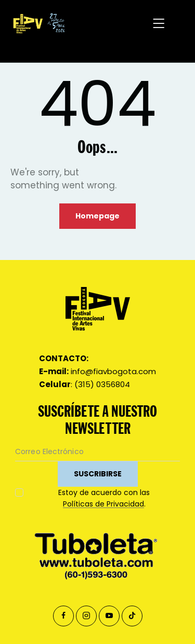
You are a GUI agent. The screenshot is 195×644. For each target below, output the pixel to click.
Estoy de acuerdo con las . (104, 498)
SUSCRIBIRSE (98, 474)
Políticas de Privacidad (103, 504)
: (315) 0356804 (84, 384)
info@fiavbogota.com (97, 371)
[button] (159, 24)
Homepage (97, 216)
